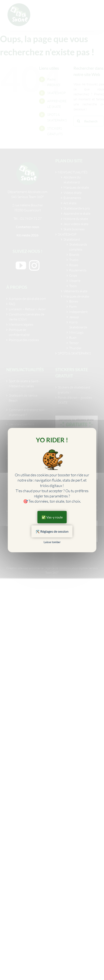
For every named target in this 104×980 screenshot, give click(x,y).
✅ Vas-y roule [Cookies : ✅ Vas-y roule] (52, 517)
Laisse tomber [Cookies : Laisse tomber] (52, 542)
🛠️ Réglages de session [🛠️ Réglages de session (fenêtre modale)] (52, 531)
